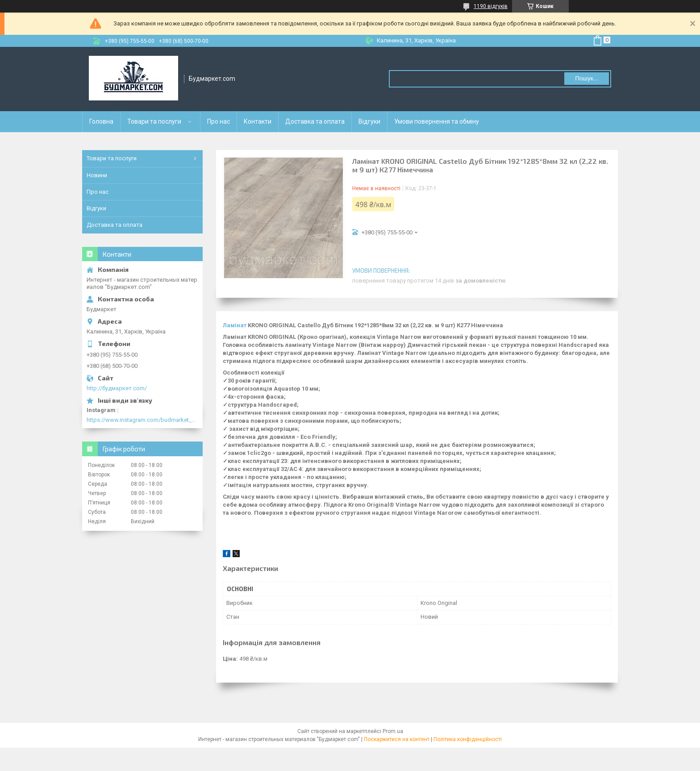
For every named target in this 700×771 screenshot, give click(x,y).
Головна (101, 121)
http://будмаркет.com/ (117, 388)
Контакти (258, 121)
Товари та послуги (154, 121)
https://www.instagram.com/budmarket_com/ (142, 420)
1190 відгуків (491, 6)
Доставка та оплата (315, 121)
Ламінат (235, 325)
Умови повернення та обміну (437, 121)
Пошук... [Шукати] (586, 78)
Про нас (219, 121)
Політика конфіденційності (468, 739)
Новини (97, 175)
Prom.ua (393, 731)
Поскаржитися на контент (397, 739)
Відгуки (369, 121)
